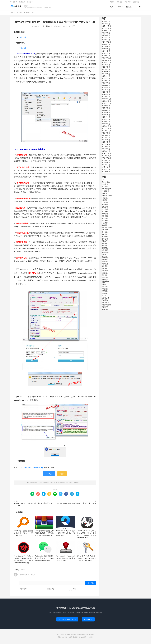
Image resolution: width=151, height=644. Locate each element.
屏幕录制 (105, 231)
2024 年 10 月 (106, 44)
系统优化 (105, 270)
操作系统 (105, 245)
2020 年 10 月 (106, 132)
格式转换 (105, 259)
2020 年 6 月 (106, 141)
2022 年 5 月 (106, 89)
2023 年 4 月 (106, 78)
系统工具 (105, 275)
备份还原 (105, 218)
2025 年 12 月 (106, 28)
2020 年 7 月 (106, 139)
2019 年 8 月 (106, 164)
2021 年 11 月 (106, 103)
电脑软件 (27, 14)
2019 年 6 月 (106, 169)
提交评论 (91, 585)
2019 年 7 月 (106, 166)
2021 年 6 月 (106, 114)
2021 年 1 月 (106, 126)
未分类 (120, 8)
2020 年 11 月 (106, 130)
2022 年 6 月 (106, 87)
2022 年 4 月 (106, 91)
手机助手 (105, 243)
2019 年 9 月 (106, 162)
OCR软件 (105, 188)
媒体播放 (105, 222)
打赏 (62, 475)
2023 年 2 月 (106, 82)
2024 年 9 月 (106, 46)
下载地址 (23, 39)
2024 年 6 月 (106, 50)
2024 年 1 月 (106, 57)
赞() (72, 28)
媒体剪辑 (105, 220)
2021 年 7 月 (106, 112)
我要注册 (22, 3)
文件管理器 (105, 254)
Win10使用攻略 (107, 197)
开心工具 (105, 234)
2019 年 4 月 (106, 173)
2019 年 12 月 (106, 155)
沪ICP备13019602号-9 (67, 621)
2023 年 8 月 (106, 69)
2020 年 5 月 (106, 144)
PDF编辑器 (105, 193)
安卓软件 (105, 227)
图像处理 (105, 209)
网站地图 (92, 636)
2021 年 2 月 (106, 123)
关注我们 (136, 3)
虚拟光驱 (105, 281)
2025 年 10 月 (106, 32)
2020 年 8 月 (106, 137)
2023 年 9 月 (106, 66)
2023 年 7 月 (106, 71)
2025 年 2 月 (106, 39)
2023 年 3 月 (106, 80)
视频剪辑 (105, 290)
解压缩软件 (105, 293)
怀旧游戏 (105, 238)
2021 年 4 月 (106, 119)
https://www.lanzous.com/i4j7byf (31, 469)
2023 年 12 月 (106, 60)
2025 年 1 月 (106, 41)
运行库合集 (105, 300)
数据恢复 (105, 249)
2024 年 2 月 (106, 55)
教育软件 (105, 247)
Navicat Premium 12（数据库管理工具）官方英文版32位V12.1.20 (55, 24)
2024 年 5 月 (106, 53)
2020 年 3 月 (106, 148)
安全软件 (105, 224)
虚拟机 (104, 286)
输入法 (104, 297)
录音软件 (105, 236)
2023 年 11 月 (106, 62)
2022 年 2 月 (106, 96)
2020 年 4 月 (106, 146)
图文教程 (105, 213)
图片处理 (105, 215)
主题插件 (105, 202)
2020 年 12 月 (106, 128)
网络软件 (105, 277)
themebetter (82, 636)
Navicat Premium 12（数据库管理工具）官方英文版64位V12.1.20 (33, 506)
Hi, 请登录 (14, 3)
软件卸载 (105, 295)
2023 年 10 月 (106, 64)
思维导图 (105, 240)
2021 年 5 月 (106, 116)
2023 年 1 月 (106, 85)
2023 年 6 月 (106, 73)
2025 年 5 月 (106, 35)
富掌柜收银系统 (107, 229)
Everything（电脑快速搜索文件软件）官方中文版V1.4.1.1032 (23, 535)
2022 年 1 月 (106, 98)
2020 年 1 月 (106, 153)
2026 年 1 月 (106, 25)
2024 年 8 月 (106, 48)
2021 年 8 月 (106, 110)
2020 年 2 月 (106, 151)
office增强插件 (107, 190)
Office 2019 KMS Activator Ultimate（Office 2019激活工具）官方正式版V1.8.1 (87, 560)
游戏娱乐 (105, 261)
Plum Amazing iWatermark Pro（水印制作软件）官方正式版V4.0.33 (65, 560)
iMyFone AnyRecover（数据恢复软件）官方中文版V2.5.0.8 (76, 505)
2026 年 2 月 (106, 23)
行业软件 (105, 288)
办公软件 (105, 204)
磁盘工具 (105, 268)
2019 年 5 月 (106, 171)
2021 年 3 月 (106, 121)
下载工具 (105, 199)
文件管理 (105, 252)
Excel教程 (105, 186)
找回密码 (30, 3)
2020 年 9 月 (106, 135)
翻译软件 (105, 279)
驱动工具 (105, 311)
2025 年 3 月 (106, 37)
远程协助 (105, 302)
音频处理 (105, 309)
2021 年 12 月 (106, 100)
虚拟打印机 (105, 284)
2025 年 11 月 (106, 30)
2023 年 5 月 (106, 75)
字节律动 (16, 8)
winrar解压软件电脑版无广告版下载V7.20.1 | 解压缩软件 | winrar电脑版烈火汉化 (44, 535)
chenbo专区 (106, 184)
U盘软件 (104, 195)
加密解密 (105, 206)
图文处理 (105, 211)
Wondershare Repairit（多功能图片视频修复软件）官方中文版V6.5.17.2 (65, 535)
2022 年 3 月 (106, 94)
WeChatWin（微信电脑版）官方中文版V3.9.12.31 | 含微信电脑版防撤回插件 (44, 560)
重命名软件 (105, 304)
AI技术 (112, 8)
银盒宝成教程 (106, 306)
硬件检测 (105, 265)
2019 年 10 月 (106, 160)
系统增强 (105, 272)
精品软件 (130, 8)
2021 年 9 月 (106, 107)
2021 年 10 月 (106, 105)
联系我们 (88, 621)
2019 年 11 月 (106, 157)
